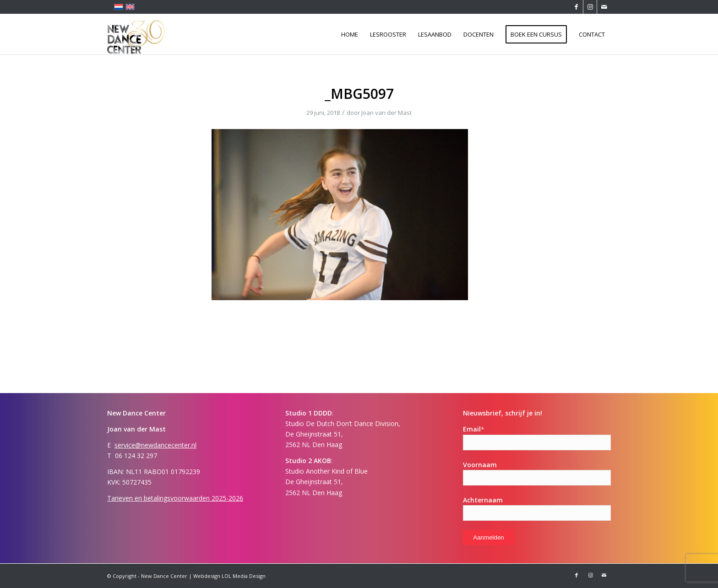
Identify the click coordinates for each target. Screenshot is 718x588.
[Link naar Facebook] (576, 7)
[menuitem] (350, 34)
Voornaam (480, 465)
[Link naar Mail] (604, 7)
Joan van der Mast (386, 113)
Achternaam (483, 500)
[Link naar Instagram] (590, 7)
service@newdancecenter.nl (155, 445)
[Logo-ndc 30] (136, 34)
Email (473, 429)
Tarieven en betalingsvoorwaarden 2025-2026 (175, 498)
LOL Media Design (244, 576)
